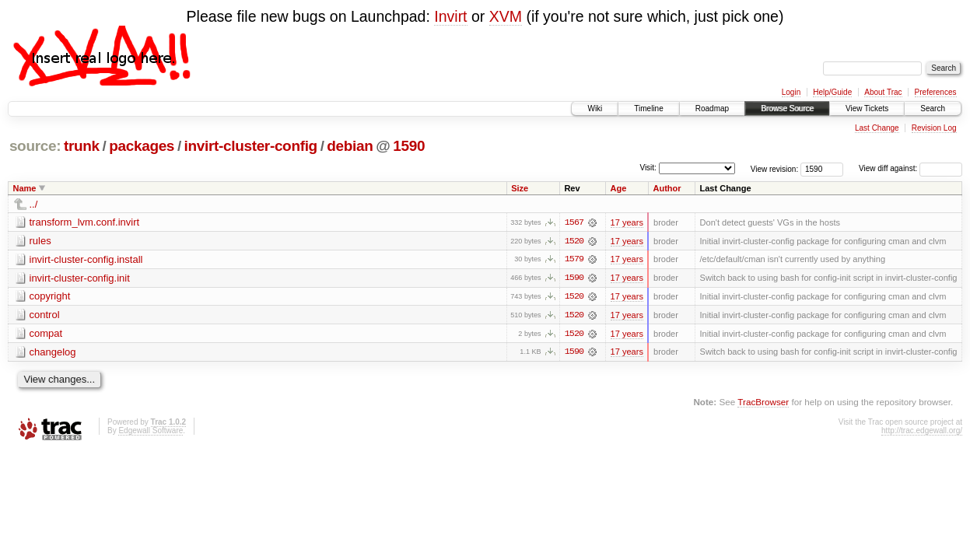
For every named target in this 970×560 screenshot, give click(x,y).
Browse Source (787, 108)
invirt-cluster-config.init (80, 278)
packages (142, 146)
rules (40, 241)
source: (35, 146)
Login (791, 92)
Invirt (450, 16)
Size (520, 188)
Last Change (877, 128)
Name (25, 188)
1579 (574, 260)
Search (933, 108)
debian (350, 146)
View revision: (775, 168)
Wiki (595, 108)
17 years (627, 222)
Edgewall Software (151, 432)
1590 (409, 146)
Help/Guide (832, 92)
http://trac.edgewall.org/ (922, 432)
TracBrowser (763, 403)
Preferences (936, 92)
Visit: (648, 168)
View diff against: (910, 168)
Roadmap (712, 108)
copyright (50, 297)
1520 (574, 241)
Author (667, 188)
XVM (506, 16)
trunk (82, 146)
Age (619, 188)
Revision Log (934, 128)
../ (34, 204)
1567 (574, 222)
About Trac (883, 92)
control (45, 315)
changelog (53, 353)
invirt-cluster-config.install (86, 259)
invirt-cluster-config (251, 146)
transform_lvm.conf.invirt (85, 222)
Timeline (648, 108)
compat (46, 334)
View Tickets (867, 108)
